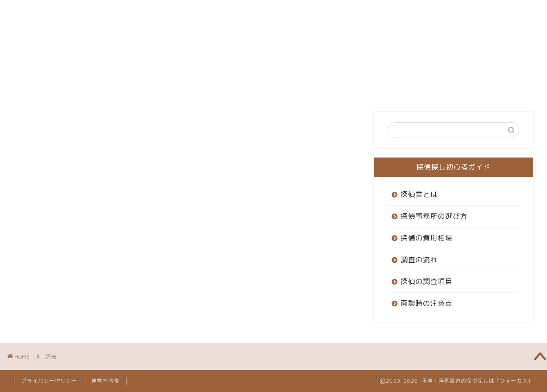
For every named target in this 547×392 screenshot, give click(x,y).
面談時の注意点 (427, 303)
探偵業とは (419, 194)
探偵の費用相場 (427, 238)
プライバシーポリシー (49, 381)
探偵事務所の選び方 (434, 216)
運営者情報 (105, 381)
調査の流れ (419, 260)
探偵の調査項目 (427, 281)
